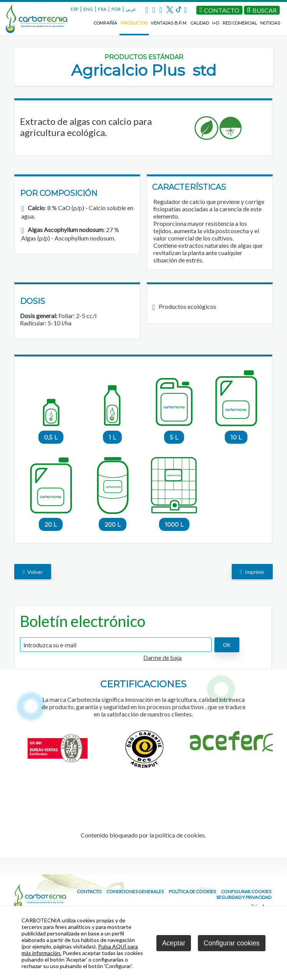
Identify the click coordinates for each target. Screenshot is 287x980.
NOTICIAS (270, 23)
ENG (88, 9)
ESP (75, 9)
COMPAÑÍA (105, 23)
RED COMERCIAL (240, 23)
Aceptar (174, 943)
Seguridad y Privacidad (244, 897)
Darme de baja (163, 657)
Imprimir (252, 571)
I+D (216, 23)
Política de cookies (192, 891)
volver (33, 571)
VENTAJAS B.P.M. (169, 23)
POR (116, 9)
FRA (102, 9)
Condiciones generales (135, 891)
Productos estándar (144, 57)
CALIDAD (200, 23)
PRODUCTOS (134, 23)
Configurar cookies (246, 891)
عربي (131, 9)
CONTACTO (89, 891)
